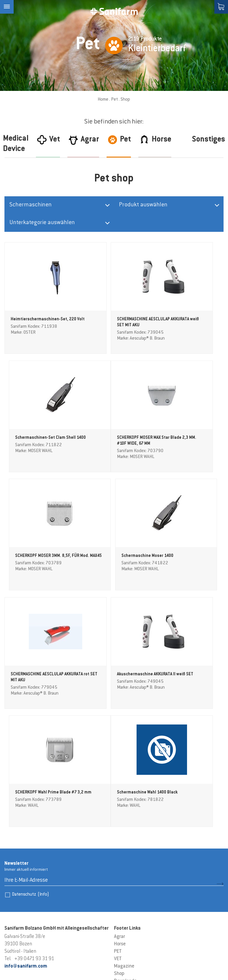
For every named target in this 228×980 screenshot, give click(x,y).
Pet (114, 100)
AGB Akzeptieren (131, 873)
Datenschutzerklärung (114, 959)
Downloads (125, 858)
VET (118, 836)
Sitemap (79, 959)
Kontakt (122, 865)
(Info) (43, 771)
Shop (119, 851)
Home (103, 100)
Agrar (119, 814)
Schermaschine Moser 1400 (186, 437)
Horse (120, 821)
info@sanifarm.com (26, 843)
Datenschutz (30, 771)
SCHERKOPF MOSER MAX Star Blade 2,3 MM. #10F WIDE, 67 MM (37, 443)
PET (118, 828)
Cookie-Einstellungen (44, 959)
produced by (24, 970)
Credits (11, 959)
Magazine (124, 843)
